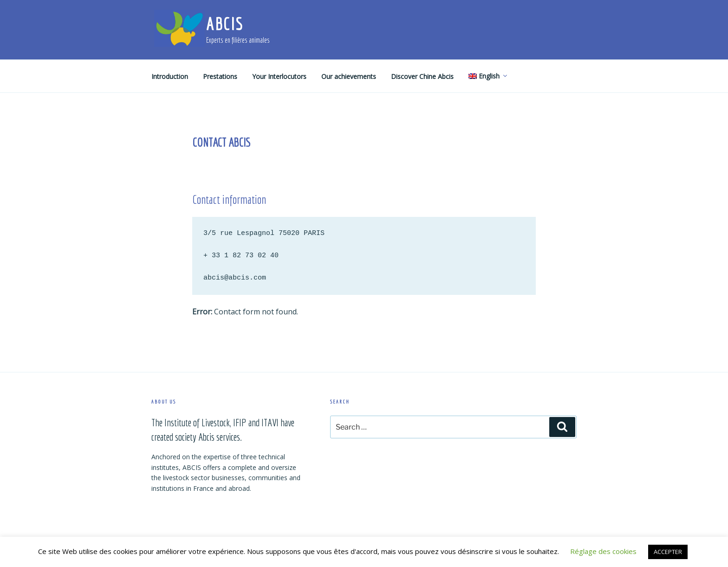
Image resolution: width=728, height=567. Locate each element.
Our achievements (349, 76)
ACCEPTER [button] (668, 552)
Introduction (170, 76)
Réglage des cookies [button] (603, 551)
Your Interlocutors (279, 76)
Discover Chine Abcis (422, 76)
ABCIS (224, 24)
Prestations (220, 76)
